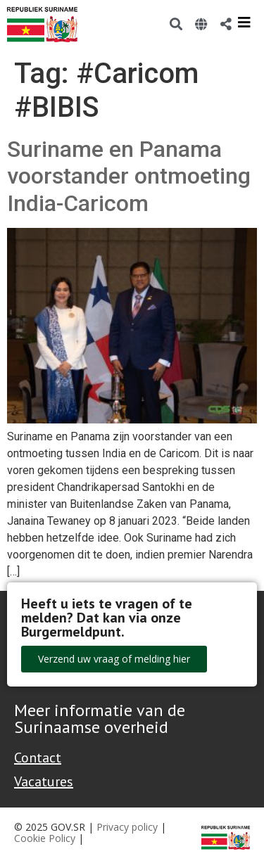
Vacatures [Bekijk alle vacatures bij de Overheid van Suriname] (44, 781)
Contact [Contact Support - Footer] (38, 758)
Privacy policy (127, 827)
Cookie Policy (45, 838)
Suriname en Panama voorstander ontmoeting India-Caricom (129, 176)
